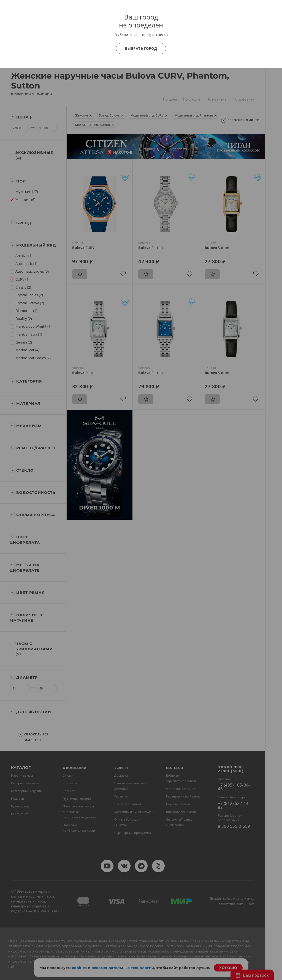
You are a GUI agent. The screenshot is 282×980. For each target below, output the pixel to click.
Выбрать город (141, 48)
